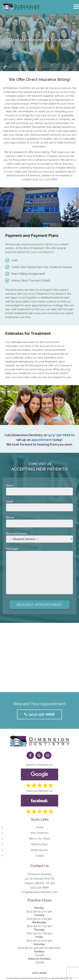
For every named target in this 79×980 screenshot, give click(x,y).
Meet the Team (39, 844)
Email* (39, 505)
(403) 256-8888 (48, 179)
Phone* (39, 521)
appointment (41, 440)
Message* (39, 571)
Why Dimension (40, 833)
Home (40, 827)
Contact (40, 856)
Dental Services (39, 850)
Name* (39, 489)
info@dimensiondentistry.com (40, 892)
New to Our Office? (40, 839)
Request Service (39, 536)
